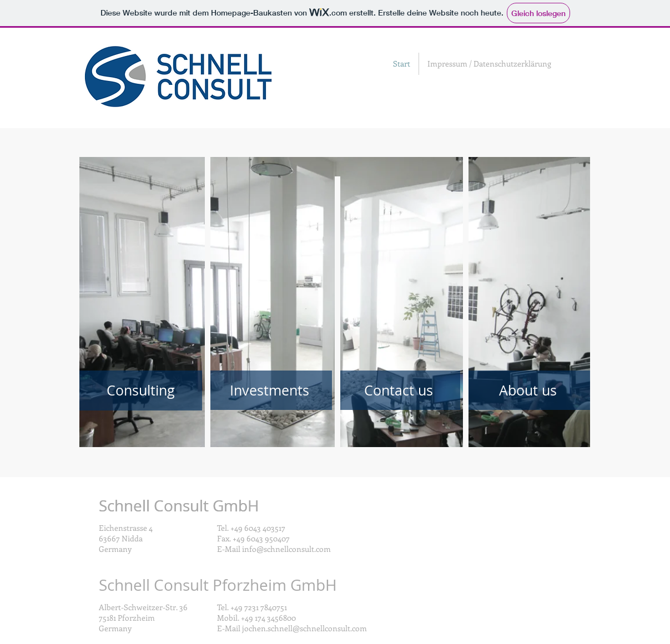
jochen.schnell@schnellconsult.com (304, 628)
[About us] (528, 390)
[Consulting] (141, 391)
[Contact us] (399, 390)
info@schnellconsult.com (286, 549)
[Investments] (270, 390)
